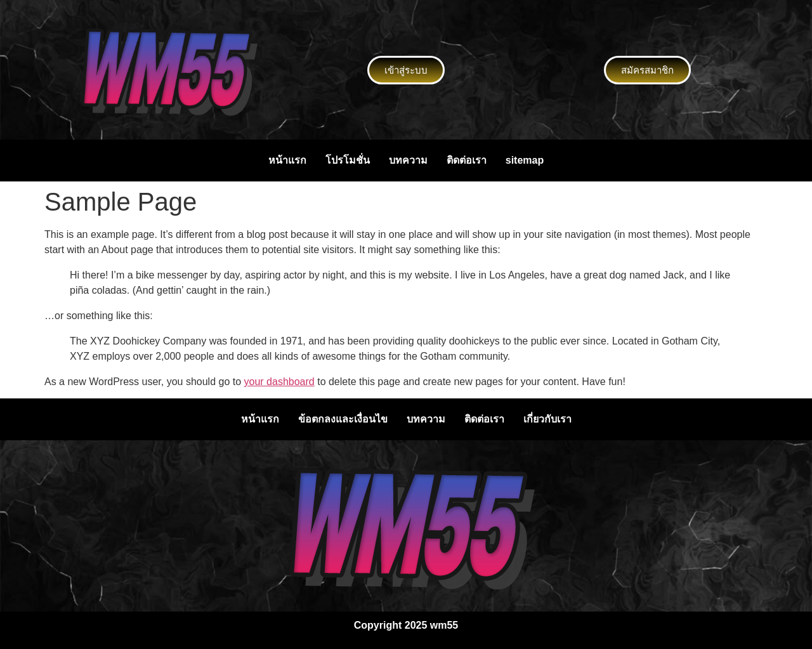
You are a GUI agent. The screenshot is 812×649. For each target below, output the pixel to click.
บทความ (408, 160)
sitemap (525, 160)
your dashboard (279, 382)
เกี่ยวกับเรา (547, 419)
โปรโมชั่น (348, 160)
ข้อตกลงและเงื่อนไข (343, 419)
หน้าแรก (287, 160)
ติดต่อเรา (467, 160)
